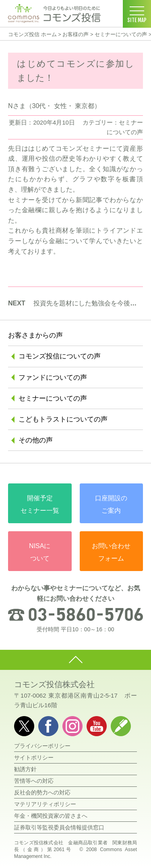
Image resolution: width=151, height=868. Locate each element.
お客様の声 (75, 34)
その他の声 (36, 440)
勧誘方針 (25, 769)
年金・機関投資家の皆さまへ (51, 816)
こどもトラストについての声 (63, 419)
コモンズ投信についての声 (60, 356)
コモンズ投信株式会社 (54, 684)
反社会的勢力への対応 (42, 792)
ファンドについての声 (53, 378)
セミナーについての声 (121, 34)
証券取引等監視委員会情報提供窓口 (59, 827)
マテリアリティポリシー (45, 804)
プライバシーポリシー (42, 746)
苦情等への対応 (34, 781)
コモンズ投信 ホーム (32, 34)
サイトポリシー (34, 757)
